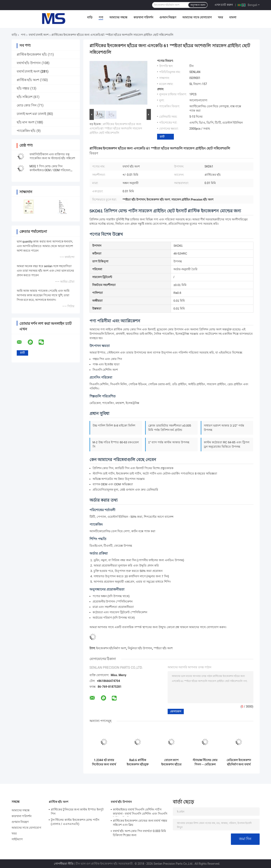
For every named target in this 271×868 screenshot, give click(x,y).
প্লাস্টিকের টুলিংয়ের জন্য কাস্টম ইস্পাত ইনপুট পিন (77, 812)
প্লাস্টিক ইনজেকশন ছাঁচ (32, 54)
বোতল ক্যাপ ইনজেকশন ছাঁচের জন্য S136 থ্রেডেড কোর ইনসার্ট (171, 762)
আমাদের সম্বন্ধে (118, 17)
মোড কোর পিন (27, 105)
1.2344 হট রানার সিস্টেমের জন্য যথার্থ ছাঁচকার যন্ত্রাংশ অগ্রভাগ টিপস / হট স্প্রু (104, 762)
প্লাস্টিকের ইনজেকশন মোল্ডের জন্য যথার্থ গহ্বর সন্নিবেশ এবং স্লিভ (140, 823)
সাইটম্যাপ (17, 839)
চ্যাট (162, 137)
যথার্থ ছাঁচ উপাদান (29, 63)
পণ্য (101, 17)
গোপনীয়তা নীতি (64, 864)
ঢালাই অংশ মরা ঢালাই (32, 114)
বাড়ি (90, 17)
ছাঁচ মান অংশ (26, 122)
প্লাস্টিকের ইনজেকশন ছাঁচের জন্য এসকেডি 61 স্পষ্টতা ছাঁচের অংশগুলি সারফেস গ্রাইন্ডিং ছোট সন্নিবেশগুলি (116, 128)
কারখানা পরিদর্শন (143, 17)
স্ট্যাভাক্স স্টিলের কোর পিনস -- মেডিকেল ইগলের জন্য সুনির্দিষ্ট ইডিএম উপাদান (205, 762)
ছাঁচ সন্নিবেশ (25, 97)
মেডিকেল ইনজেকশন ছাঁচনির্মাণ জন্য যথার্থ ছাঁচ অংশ (239, 762)
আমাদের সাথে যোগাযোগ (197, 17)
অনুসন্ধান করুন (198, 5)
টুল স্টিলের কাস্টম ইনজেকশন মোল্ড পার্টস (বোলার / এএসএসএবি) (75, 822)
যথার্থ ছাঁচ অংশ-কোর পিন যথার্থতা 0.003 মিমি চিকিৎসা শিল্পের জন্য (140, 833)
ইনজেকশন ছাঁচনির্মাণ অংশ (111, 648)
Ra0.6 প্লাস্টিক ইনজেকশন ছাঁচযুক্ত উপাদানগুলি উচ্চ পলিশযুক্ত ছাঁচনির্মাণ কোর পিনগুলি (138, 762)
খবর (220, 17)
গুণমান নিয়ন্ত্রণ (168, 17)
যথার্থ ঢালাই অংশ (39, 35)
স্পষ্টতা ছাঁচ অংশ (163, 648)
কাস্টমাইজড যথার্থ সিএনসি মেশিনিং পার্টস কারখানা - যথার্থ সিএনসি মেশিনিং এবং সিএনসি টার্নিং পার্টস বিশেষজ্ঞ (140, 812)
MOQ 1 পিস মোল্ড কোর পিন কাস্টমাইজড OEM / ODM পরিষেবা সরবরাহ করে (50, 170)
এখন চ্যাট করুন (224, 5)
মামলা (233, 17)
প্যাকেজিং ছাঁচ (26, 131)
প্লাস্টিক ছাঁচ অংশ (28, 80)
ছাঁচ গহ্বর (23, 88)
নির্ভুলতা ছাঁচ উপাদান (140, 648)
